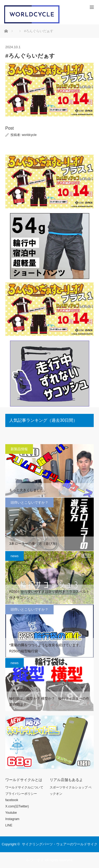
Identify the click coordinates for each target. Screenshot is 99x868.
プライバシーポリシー (21, 794)
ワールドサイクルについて (24, 787)
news (15, 556)
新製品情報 (19, 449)
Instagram (12, 819)
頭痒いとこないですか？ (29, 502)
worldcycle (29, 135)
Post (10, 128)
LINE (9, 825)
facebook (12, 800)
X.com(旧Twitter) (17, 806)
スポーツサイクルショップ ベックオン (71, 791)
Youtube (11, 813)
